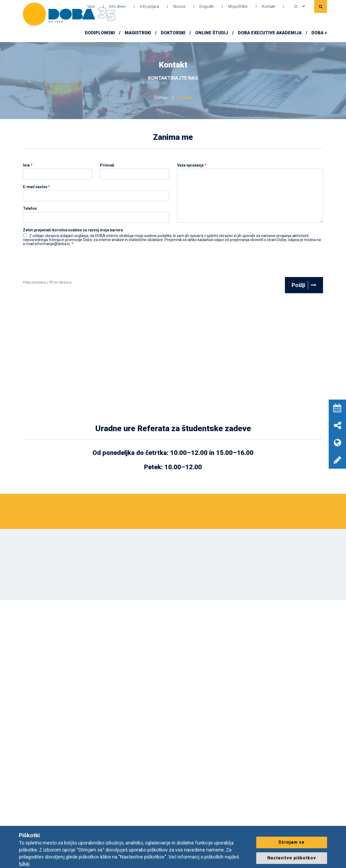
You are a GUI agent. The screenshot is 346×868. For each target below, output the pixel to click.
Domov (161, 98)
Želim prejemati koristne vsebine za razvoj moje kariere (73, 230)
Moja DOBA (238, 6)
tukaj (24, 864)
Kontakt (269, 6)
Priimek (107, 165)
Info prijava (149, 6)
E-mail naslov (36, 187)
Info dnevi (117, 6)
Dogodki (207, 6)
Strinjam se (292, 842)
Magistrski (138, 33)
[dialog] (336, 857)
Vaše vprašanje (192, 165)
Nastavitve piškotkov (292, 858)
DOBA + (319, 33)
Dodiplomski (100, 33)
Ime (28, 165)
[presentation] (64, 264)
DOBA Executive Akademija (270, 33)
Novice (179, 6)
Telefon (30, 209)
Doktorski (173, 33)
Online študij (212, 33)
